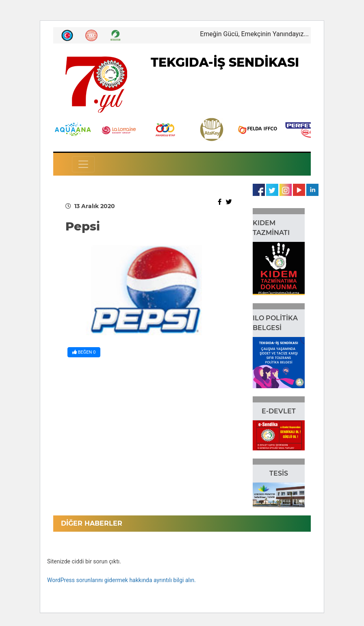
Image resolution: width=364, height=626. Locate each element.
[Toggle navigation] (83, 164)
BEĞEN (84, 352)
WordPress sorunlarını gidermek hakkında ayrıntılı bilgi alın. (121, 580)
